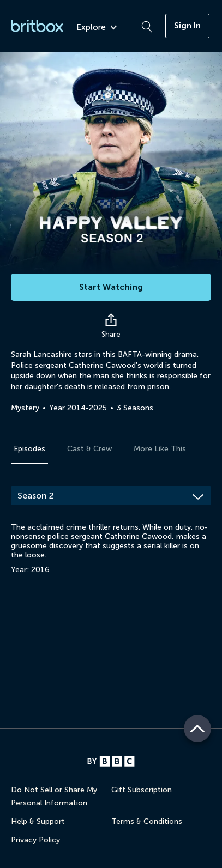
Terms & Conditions (147, 821)
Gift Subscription (142, 790)
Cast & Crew (89, 449)
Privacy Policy (35, 840)
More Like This (160, 449)
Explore (97, 28)
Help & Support (38, 821)
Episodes (29, 449)
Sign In (187, 26)
